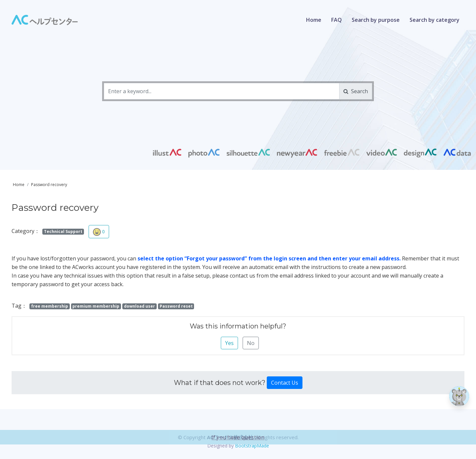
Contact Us (285, 383)
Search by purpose (376, 20)
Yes (229, 343)
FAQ (337, 20)
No (251, 343)
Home (314, 20)
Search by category (435, 20)
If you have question (238, 451)
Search (356, 91)
